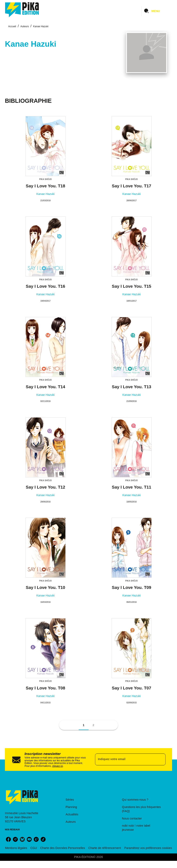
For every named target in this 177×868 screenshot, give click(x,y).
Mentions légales (16, 848)
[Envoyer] (161, 759)
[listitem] (8, 839)
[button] (84, 725)
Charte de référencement (105, 848)
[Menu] (157, 11)
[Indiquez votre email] (125, 759)
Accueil (12, 26)
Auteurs (25, 26)
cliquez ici (57, 766)
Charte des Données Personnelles (63, 848)
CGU (34, 848)
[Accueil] (22, 10)
